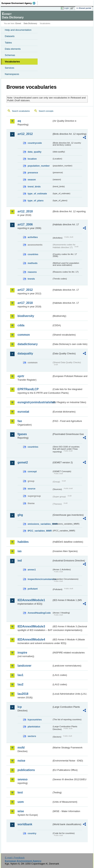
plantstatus (34, 727)
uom (21, 802)
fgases (22, 434)
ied (20, 561)
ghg (20, 515)
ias (20, 551)
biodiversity (26, 316)
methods (33, 263)
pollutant (33, 589)
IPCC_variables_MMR (40, 531)
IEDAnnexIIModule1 (31, 600)
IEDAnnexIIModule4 (31, 639)
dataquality (25, 353)
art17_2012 (25, 290)
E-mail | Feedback (15, 858)
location (32, 159)
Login (67, 8)
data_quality (35, 152)
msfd (21, 748)
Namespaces (12, 74)
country (32, 833)
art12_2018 (25, 211)
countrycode (35, 143)
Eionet (18, 23)
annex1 (32, 570)
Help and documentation (18, 30)
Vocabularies (12, 62)
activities (33, 237)
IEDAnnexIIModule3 (31, 626)
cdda (21, 325)
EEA (20, 3)
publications (26, 770)
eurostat (23, 412)
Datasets (10, 36)
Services (9, 68)
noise (21, 761)
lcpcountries (35, 720)
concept (32, 471)
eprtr (21, 376)
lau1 (20, 675)
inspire (22, 653)
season (32, 180)
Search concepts (46, 111)
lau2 (20, 684)
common (24, 335)
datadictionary (28, 344)
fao (20, 421)
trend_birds (34, 187)
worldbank (25, 824)
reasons (32, 272)
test (20, 792)
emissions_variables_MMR (40, 524)
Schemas (10, 55)
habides (23, 542)
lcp (20, 707)
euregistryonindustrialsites (35, 402)
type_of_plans (36, 201)
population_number (39, 166)
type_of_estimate (37, 194)
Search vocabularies (21, 111)
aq (19, 121)
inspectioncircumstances (40, 579)
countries (33, 254)
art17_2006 (25, 224)
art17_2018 (25, 303)
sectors (32, 736)
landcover (25, 666)
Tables (8, 43)
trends (31, 279)
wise (21, 811)
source (32, 489)
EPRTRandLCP (28, 389)
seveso (22, 779)
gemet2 (23, 462)
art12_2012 (25, 134)
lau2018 (23, 694)
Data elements (13, 49)
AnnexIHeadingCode (39, 613)
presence (33, 173)
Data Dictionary (30, 23)
